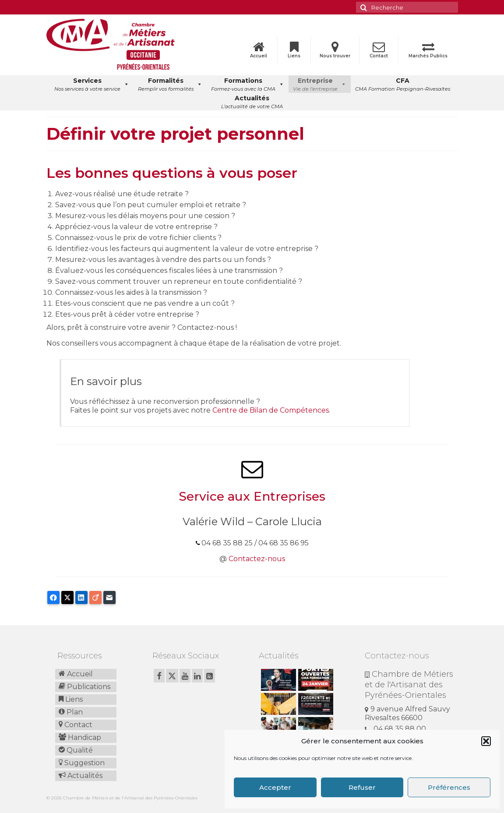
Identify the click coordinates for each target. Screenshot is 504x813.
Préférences (449, 787)
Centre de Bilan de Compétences (271, 410)
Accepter (275, 787)
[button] (486, 741)
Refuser (362, 787)
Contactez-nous (257, 559)
